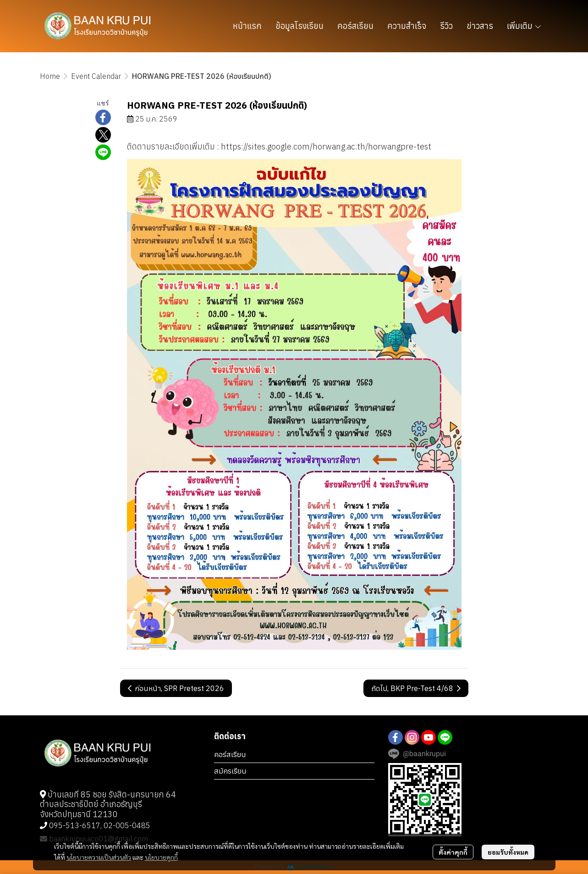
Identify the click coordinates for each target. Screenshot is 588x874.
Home (50, 76)
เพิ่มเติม (525, 26)
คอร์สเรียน (230, 754)
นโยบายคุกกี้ (161, 857)
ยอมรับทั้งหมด (508, 852)
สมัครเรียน (230, 771)
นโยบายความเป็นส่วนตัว (99, 857)
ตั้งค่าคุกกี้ (453, 852)
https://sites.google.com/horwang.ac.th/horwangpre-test (326, 147)
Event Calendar (96, 76)
